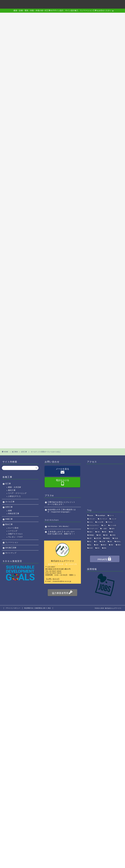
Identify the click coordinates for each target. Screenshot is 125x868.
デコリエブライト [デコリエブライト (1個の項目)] (94, 525)
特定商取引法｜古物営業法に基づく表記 (38, 608)
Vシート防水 (13, 528)
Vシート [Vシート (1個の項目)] (112, 516)
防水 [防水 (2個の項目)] (98, 548)
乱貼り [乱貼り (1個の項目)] (91, 532)
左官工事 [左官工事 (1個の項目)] (98, 538)
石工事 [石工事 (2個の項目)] (103, 542)
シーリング (13, 531)
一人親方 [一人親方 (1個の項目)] (104, 529)
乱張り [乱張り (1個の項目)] (113, 529)
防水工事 (9, 524)
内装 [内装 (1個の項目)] (105, 532)
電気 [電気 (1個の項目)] (105, 548)
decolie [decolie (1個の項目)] (91, 516)
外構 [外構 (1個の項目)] (106, 535)
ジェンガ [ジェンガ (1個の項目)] (114, 519)
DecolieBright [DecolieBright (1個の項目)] (101, 516)
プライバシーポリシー (13, 608)
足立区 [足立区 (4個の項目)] (91, 548)
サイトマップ (11, 553)
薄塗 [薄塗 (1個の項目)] (112, 545)
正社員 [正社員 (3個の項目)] (116, 538)
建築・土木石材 (15, 487)
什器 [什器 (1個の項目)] (98, 532)
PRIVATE (105, 559)
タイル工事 (10, 502)
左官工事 (9, 507)
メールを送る (62, 471)
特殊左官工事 (14, 514)
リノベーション (12, 542)
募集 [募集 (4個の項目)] (112, 532)
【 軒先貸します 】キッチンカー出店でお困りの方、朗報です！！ (61, 533)
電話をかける (62, 482)
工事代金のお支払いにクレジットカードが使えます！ (61, 503)
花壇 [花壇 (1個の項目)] (97, 545)
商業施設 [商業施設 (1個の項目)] (92, 535)
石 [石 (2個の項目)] (96, 542)
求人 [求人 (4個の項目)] (90, 542)
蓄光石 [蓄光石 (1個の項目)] (104, 545)
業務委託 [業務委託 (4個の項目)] (108, 538)
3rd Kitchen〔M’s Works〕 (59, 526)
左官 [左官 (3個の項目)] (90, 538)
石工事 (8, 484)
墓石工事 (12, 490)
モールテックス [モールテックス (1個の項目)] (93, 529)
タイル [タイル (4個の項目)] (91, 522)
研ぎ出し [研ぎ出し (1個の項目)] (119, 542)
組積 (10, 511)
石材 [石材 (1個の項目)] (111, 542)
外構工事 (9, 519)
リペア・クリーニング (17, 493)
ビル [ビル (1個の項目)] (104, 525)
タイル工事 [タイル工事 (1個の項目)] (100, 522)
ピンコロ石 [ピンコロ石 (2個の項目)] (113, 525)
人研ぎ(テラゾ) (14, 496)
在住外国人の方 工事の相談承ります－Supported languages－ (62, 511)
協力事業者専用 (62, 593)
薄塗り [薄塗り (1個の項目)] (119, 545)
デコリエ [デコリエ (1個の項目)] (110, 522)
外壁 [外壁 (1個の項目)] (100, 535)
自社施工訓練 (11, 548)
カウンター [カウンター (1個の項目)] (92, 519)
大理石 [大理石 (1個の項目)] (114, 535)
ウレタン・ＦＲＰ (16, 537)
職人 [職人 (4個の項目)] (90, 545)
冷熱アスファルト (16, 534)
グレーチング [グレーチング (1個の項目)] (103, 519)
